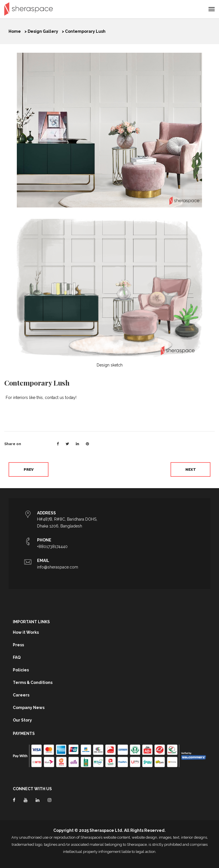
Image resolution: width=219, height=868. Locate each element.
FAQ (17, 657)
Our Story (22, 720)
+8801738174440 (52, 547)
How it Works (26, 632)
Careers (21, 695)
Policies (21, 670)
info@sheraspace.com (58, 567)
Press (18, 645)
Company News (29, 708)
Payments (24, 733)
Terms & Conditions (33, 682)
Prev (29, 469)
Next (191, 469)
